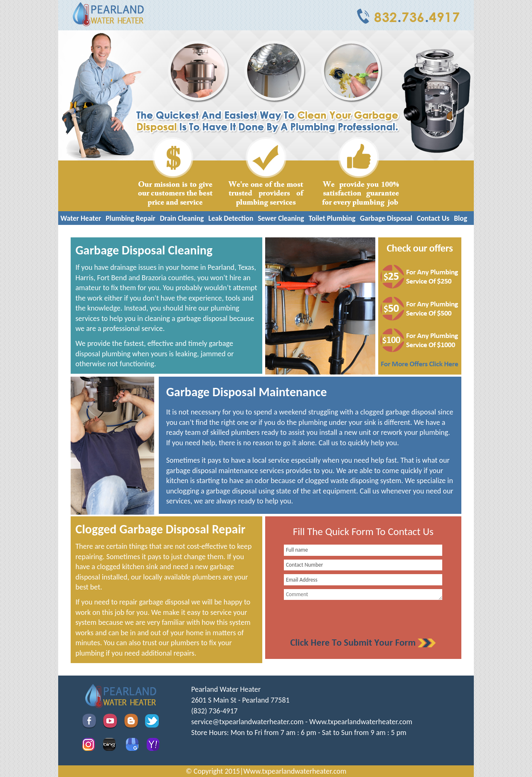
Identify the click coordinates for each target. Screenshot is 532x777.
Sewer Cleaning (281, 218)
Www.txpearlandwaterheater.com (361, 722)
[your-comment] (363, 595)
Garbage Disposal (386, 218)
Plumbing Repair (131, 218)
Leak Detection (231, 218)
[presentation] (342, 618)
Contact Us (433, 218)
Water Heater (81, 218)
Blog (461, 218)
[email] (247, 722)
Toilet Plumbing (332, 218)
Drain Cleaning (182, 218)
